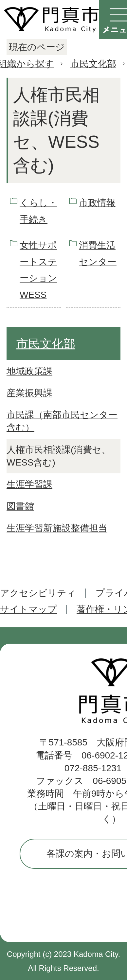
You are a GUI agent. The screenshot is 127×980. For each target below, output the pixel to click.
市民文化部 (93, 64)
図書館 (20, 506)
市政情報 (97, 203)
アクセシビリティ (38, 593)
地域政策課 (29, 371)
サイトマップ (28, 609)
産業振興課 (29, 393)
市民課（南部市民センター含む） (62, 421)
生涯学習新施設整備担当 (57, 528)
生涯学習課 (29, 484)
